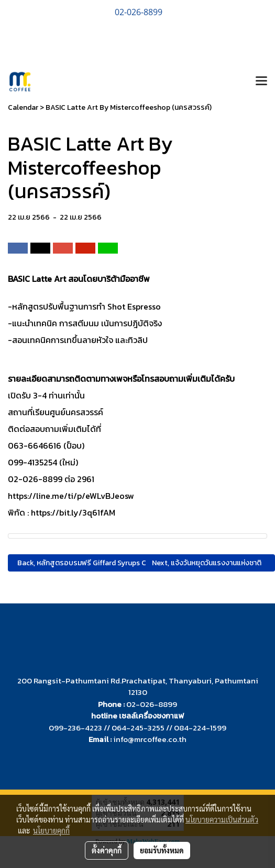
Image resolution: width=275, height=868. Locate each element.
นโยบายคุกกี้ (51, 830)
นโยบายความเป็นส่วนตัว (222, 819)
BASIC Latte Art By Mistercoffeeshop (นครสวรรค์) (129, 107)
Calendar (23, 107)
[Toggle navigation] (261, 82)
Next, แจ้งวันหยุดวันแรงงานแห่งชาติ (208, 563)
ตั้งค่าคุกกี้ (107, 850)
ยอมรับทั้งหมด (162, 850)
